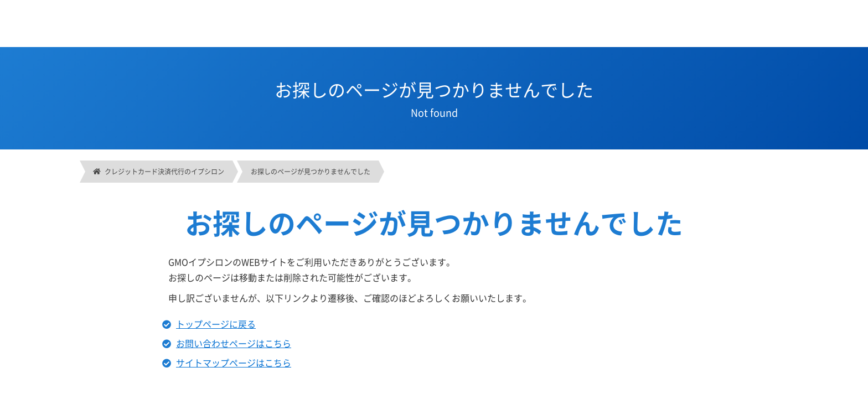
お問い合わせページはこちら (234, 343)
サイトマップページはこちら (234, 363)
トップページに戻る (216, 324)
